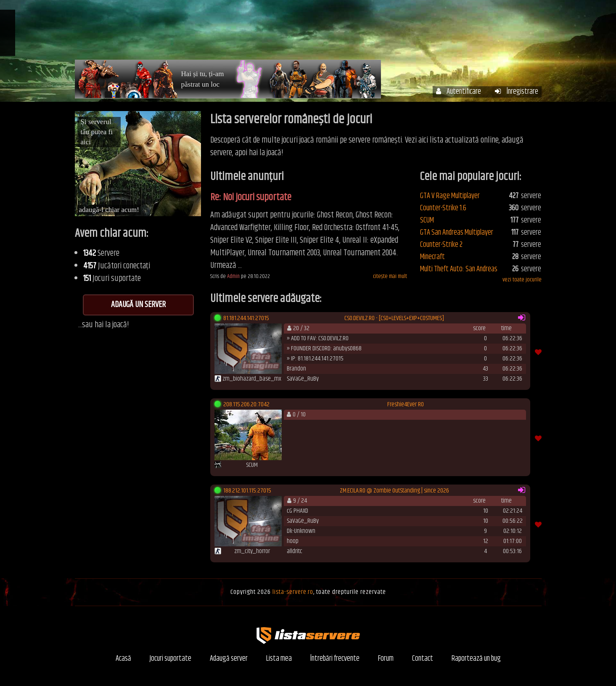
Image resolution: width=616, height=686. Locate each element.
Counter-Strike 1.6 (443, 208)
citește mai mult (390, 277)
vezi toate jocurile (522, 280)
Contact (423, 659)
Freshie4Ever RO (406, 405)
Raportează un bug (476, 659)
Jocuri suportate (171, 659)
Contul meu (365, 33)
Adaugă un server (138, 305)
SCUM (427, 220)
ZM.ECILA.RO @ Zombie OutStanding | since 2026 (394, 491)
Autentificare (459, 92)
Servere (318, 33)
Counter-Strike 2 (441, 245)
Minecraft (432, 257)
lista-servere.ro (293, 592)
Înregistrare (517, 92)
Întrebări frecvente (429, 33)
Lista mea (279, 659)
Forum (485, 33)
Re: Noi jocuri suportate (251, 197)
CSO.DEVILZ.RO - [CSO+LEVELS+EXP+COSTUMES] (394, 318)
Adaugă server (229, 659)
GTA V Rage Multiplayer (450, 196)
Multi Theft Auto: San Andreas (459, 269)
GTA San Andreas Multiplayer (457, 233)
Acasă (280, 33)
